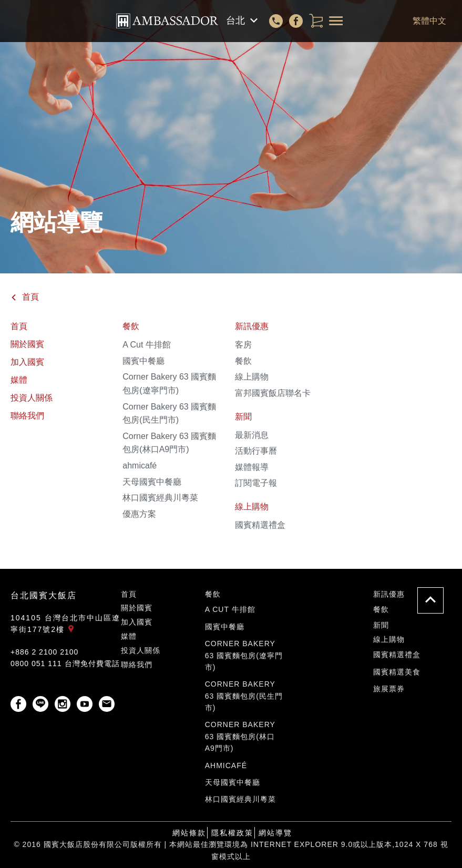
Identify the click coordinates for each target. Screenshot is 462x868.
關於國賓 (27, 344)
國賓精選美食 (397, 672)
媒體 (19, 380)
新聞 (243, 417)
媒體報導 (252, 467)
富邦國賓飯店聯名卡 (273, 393)
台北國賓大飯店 (44, 595)
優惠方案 (139, 514)
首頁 (25, 297)
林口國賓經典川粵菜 (160, 498)
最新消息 (252, 435)
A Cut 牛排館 (147, 345)
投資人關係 (32, 398)
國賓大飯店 (167, 21)
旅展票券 (389, 689)
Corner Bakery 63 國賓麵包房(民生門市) (244, 696)
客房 (243, 345)
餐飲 (131, 326)
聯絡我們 (27, 416)
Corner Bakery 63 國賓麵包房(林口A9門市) (240, 736)
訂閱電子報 (256, 483)
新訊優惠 (252, 326)
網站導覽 (275, 833)
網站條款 (189, 833)
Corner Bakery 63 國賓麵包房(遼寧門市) (244, 655)
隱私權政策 (232, 833)
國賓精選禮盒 (260, 525)
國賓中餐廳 (143, 361)
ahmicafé (140, 466)
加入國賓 (27, 362)
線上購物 (252, 377)
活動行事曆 (256, 451)
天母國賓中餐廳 (152, 482)
